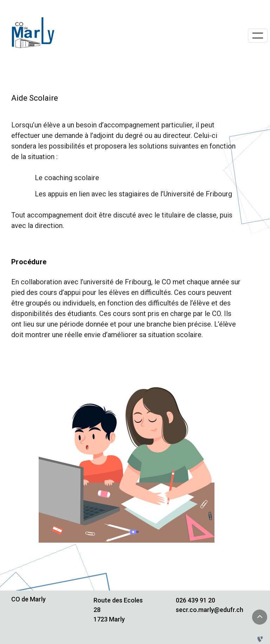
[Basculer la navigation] (258, 36)
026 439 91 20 (195, 600)
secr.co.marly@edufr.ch (210, 610)
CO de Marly (28, 599)
